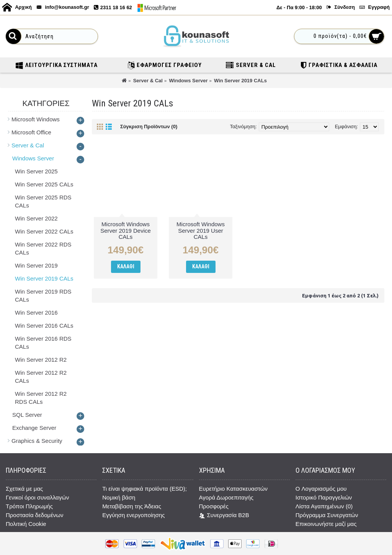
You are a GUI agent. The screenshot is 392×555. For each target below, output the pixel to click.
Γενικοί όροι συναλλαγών (37, 497)
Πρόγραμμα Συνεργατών (327, 515)
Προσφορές (214, 506)
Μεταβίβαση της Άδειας (132, 506)
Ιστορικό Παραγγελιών (324, 497)
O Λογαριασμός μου (321, 489)
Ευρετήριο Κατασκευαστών (233, 489)
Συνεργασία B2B (224, 515)
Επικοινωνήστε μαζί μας (326, 524)
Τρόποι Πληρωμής (29, 506)
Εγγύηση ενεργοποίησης (133, 515)
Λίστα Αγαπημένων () (324, 506)
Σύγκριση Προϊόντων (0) (149, 127)
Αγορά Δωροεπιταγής (226, 497)
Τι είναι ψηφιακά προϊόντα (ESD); (145, 489)
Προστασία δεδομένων (35, 515)
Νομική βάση (119, 497)
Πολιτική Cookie (26, 524)
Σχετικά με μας (24, 489)
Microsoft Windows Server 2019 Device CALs (126, 230)
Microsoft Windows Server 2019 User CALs (201, 230)
